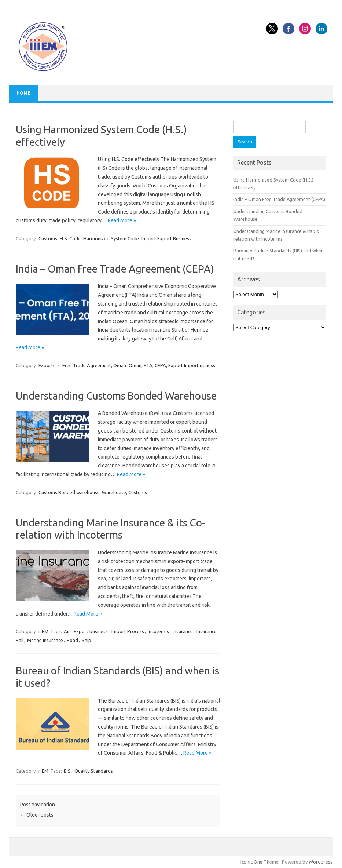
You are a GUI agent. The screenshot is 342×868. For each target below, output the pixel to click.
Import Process (128, 631)
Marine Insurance (45, 640)
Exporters (49, 365)
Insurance (183, 631)
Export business (91, 631)
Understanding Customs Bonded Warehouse (116, 396)
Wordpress (321, 862)
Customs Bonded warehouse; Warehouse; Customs (93, 492)
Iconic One (251, 862)
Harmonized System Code (111, 238)
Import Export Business (166, 238)
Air (67, 631)
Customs (48, 238)
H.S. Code (70, 238)
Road (72, 640)
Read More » (122, 220)
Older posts (37, 815)
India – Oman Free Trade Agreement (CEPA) (115, 269)
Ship (87, 640)
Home (23, 93)
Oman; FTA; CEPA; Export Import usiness (172, 365)
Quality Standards (94, 771)
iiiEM (43, 631)
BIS (67, 771)
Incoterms (158, 631)
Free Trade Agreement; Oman (94, 365)
